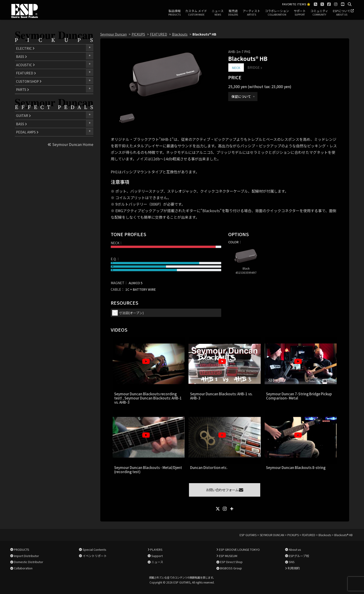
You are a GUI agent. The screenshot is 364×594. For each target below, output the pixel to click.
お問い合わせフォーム (225, 490)
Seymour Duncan (114, 34)
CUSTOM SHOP (29, 81)
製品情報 (174, 13)
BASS (21, 56)
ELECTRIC (25, 48)
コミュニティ (319, 13)
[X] (218, 509)
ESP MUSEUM (228, 556)
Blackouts (180, 34)
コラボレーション (277, 13)
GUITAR (23, 115)
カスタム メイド (196, 13)
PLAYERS (156, 549)
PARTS (23, 89)
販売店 (233, 13)
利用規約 (294, 568)
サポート (300, 13)
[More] (232, 509)
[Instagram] (225, 509)
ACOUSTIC (25, 65)
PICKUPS (138, 34)
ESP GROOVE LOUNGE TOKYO (239, 549)
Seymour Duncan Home (70, 144)
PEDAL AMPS (27, 132)
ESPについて (342, 13)
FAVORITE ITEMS (296, 4)
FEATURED (26, 73)
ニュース (218, 13)
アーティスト (251, 13)
